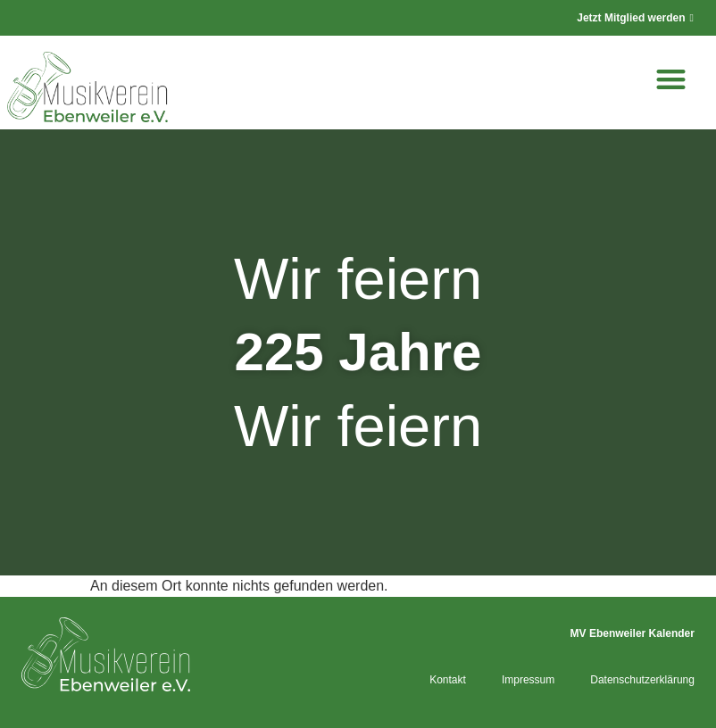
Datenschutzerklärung (642, 680)
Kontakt (448, 680)
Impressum (528, 680)
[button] (671, 79)
